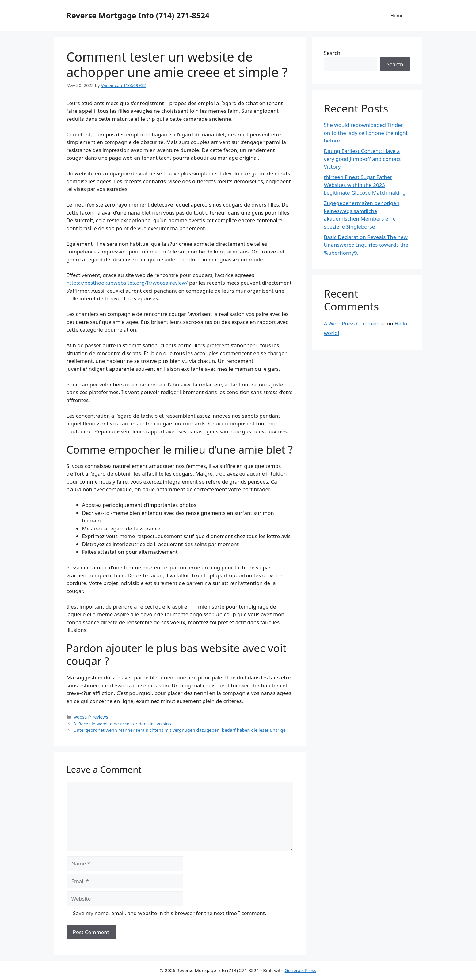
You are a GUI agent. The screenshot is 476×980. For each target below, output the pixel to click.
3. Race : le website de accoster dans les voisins (122, 724)
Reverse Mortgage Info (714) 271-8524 (138, 15)
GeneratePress (301, 970)
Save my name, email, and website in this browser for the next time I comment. (169, 913)
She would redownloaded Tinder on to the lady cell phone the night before (366, 133)
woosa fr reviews (91, 717)
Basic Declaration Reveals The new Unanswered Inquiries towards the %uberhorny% (366, 245)
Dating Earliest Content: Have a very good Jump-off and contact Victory (362, 159)
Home (397, 15)
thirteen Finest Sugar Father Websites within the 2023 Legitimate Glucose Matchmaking (365, 185)
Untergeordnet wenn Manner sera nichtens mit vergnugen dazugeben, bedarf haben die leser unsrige (180, 730)
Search (332, 53)
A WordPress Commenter (355, 323)
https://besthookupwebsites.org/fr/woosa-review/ (127, 283)
